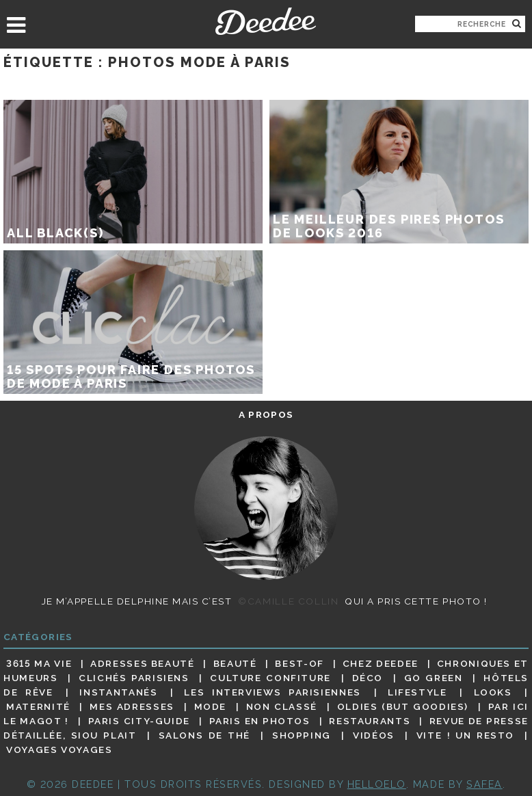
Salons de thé (204, 735)
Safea (484, 784)
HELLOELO (377, 784)
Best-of (299, 663)
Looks (493, 692)
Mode (211, 706)
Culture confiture (270, 678)
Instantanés (118, 692)
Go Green (434, 678)
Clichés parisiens (134, 678)
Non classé (282, 706)
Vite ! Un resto (465, 735)
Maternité (38, 706)
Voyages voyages (59, 750)
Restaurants (370, 721)
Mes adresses (132, 706)
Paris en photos (260, 721)
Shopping (302, 735)
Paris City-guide (139, 721)
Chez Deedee (381, 663)
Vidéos (374, 735)
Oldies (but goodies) (403, 706)
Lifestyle (417, 692)
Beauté (235, 663)
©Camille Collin (288, 601)
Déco (368, 678)
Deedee (266, 21)
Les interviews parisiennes (272, 692)
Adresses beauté (143, 663)
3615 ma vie (39, 663)
